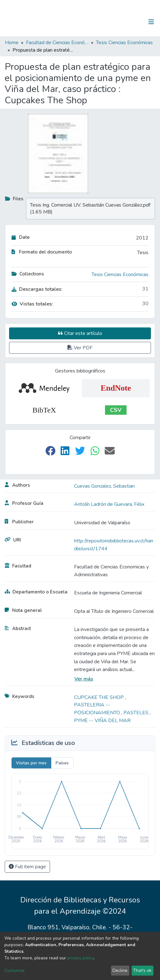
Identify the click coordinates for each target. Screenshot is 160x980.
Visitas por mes (31, 763)
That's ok (142, 970)
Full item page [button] (27, 867)
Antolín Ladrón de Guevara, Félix (109, 504)
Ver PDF (80, 348)
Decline (120, 970)
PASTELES (137, 713)
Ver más (84, 679)
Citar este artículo (80, 333)
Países (62, 763)
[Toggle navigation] (151, 22)
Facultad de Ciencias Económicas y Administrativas (57, 43)
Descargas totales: (37, 289)
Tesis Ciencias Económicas (124, 43)
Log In (132, 22)
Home (12, 43)
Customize (15, 970)
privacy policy (80, 958)
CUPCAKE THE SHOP (100, 697)
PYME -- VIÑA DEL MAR (102, 721)
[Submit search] (119, 22)
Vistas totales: (32, 304)
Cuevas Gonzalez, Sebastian (104, 486)
